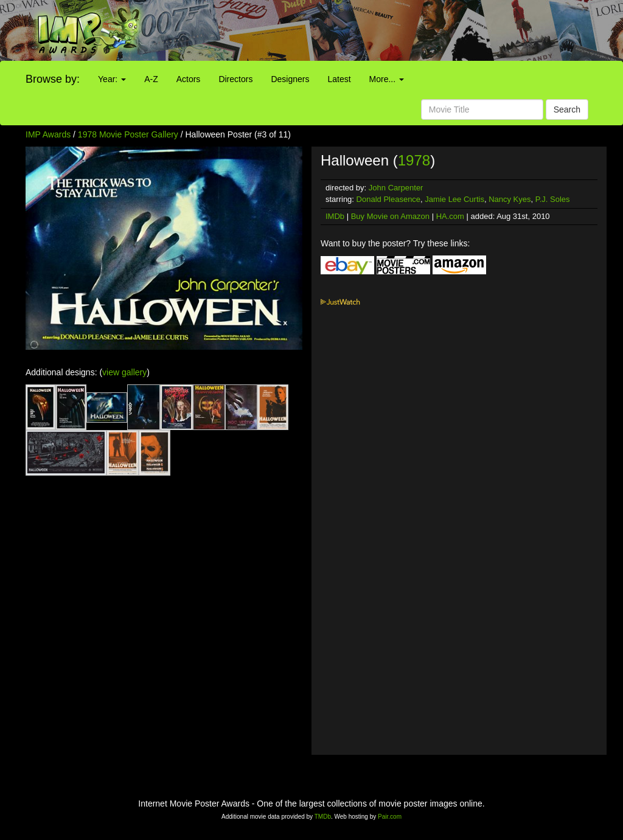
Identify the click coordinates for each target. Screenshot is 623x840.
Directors (235, 79)
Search (567, 109)
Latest (339, 79)
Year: (112, 79)
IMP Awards (48, 134)
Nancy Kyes (510, 199)
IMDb (335, 216)
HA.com (450, 216)
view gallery (124, 372)
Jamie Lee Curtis (454, 199)
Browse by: (53, 79)
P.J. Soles (553, 199)
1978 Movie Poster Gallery (128, 134)
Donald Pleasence (389, 199)
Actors (189, 79)
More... (387, 79)
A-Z (151, 79)
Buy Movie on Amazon (390, 216)
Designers (290, 79)
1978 (414, 160)
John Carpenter (396, 188)
